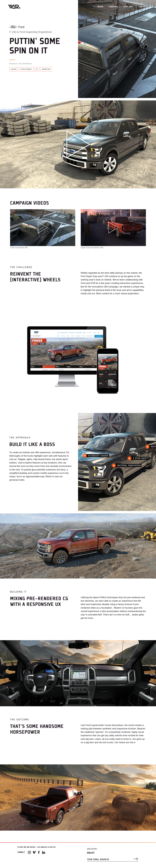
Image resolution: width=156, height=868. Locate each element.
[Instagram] (29, 852)
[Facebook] (39, 852)
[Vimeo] (34, 852)
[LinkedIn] (44, 852)
